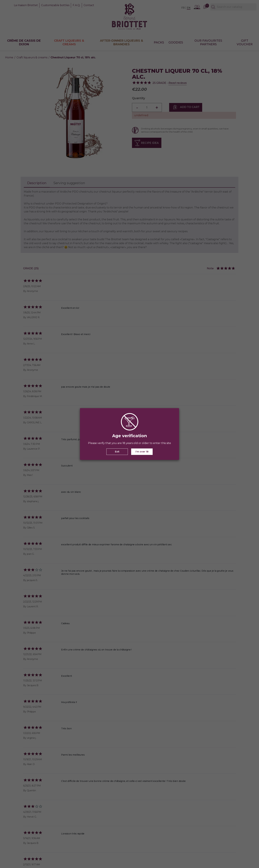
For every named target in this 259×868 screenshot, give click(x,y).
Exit (117, 452)
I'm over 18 (142, 452)
